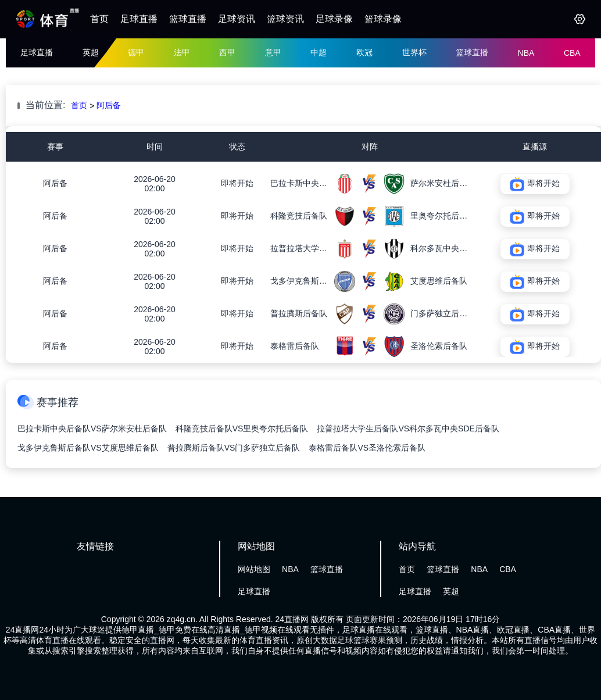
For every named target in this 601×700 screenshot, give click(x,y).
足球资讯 (237, 19)
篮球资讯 (285, 19)
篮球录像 (383, 19)
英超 (91, 52)
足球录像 (334, 19)
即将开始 (237, 183)
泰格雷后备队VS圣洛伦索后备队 (367, 448)
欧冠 (364, 52)
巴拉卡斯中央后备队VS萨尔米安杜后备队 (92, 428)
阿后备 (109, 105)
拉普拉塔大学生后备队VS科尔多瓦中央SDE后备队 (408, 428)
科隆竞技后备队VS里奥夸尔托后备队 (242, 428)
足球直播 (139, 19)
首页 (99, 19)
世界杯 (414, 52)
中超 (319, 52)
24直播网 (292, 619)
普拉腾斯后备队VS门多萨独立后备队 (234, 448)
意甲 (273, 52)
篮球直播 (188, 19)
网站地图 (254, 569)
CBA (572, 53)
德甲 (136, 52)
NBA (526, 53)
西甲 (227, 52)
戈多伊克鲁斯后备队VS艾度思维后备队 (88, 448)
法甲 (182, 52)
